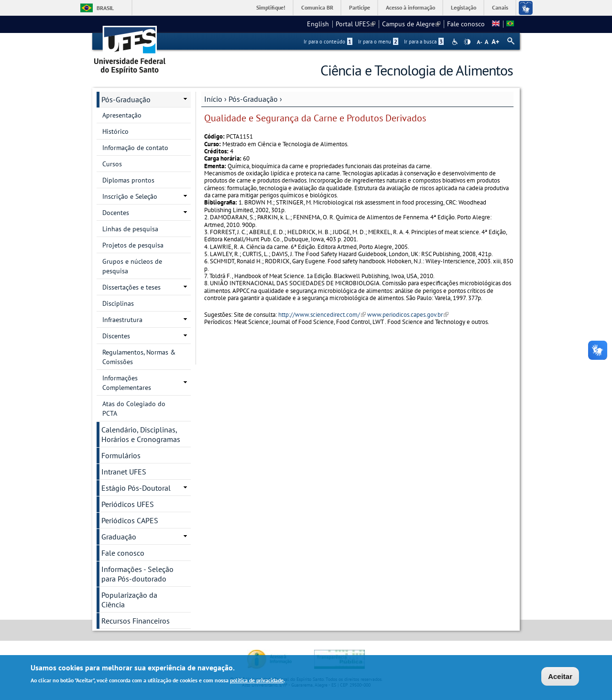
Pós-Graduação (253, 99)
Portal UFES (355, 24)
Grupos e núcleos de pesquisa (132, 266)
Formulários (121, 455)
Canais (500, 7)
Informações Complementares (127, 383)
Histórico (115, 131)
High (467, 42)
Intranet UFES (124, 472)
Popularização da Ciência (129, 600)
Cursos (112, 164)
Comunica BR (317, 7)
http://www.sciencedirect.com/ (322, 315)
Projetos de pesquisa (133, 245)
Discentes (116, 336)
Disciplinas (118, 303)
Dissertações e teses (131, 287)
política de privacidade (257, 681)
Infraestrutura (122, 320)
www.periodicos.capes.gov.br (408, 315)
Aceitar (560, 677)
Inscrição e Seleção (130, 196)
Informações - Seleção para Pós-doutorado (137, 574)
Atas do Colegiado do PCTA (134, 409)
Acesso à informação (410, 7)
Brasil (105, 8)
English (318, 24)
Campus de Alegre (411, 24)
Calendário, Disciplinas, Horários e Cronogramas (141, 434)
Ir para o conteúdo (328, 42)
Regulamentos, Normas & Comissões (139, 357)
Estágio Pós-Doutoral (136, 488)
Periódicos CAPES (130, 520)
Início (213, 99)
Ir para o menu (378, 42)
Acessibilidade (456, 42)
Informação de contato (135, 148)
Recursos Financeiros (136, 621)
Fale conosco (466, 24)
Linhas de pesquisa (130, 229)
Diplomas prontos (128, 180)
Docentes (116, 213)
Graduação (119, 537)
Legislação (464, 7)
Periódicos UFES (128, 504)
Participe (360, 7)
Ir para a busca (424, 42)
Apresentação (122, 115)
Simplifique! (271, 7)
